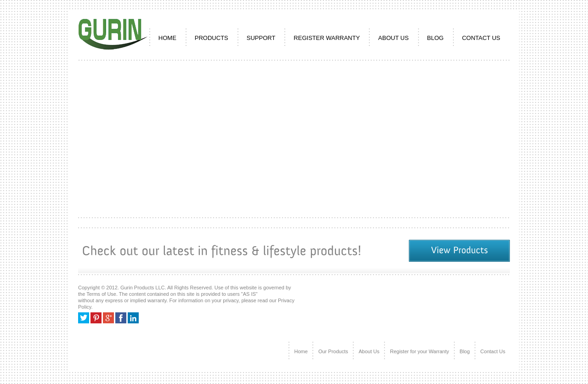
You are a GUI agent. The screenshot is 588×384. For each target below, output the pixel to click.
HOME (167, 38)
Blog (435, 38)
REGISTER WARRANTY (327, 38)
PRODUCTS (212, 38)
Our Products (333, 351)
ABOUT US (393, 38)
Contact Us (493, 351)
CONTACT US (481, 38)
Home (301, 351)
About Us (369, 351)
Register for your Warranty (420, 351)
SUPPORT (261, 38)
